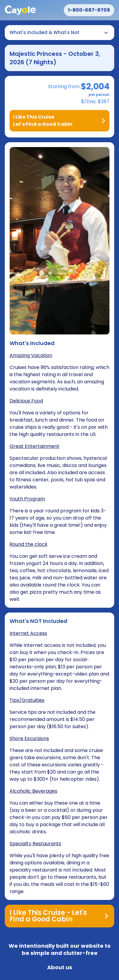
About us (60, 967)
